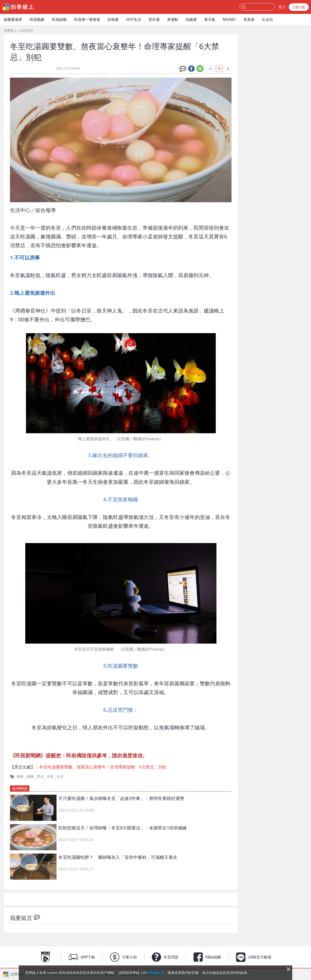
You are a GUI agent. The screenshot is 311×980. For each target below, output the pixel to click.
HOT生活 (134, 19)
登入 (282, 7)
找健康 (191, 19)
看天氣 (210, 19)
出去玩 (267, 19)
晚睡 (20, 776)
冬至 (50, 776)
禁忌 (40, 776)
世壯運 (154, 19)
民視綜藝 (59, 19)
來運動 (173, 19)
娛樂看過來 (13, 19)
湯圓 (30, 776)
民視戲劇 (37, 19)
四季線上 (10, 30)
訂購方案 (299, 7)
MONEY (229, 19)
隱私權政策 (155, 973)
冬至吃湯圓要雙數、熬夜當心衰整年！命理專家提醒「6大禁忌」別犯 (103, 767)
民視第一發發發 (87, 19)
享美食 (249, 19)
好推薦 (113, 19)
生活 (60, 776)
